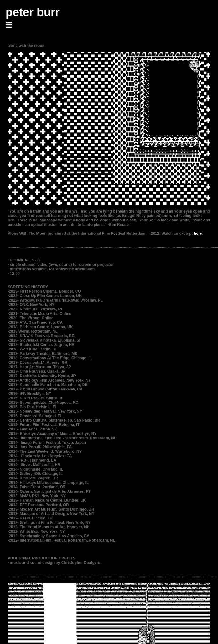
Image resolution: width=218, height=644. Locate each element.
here (198, 234)
